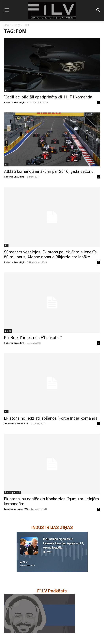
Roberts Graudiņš (14, 102)
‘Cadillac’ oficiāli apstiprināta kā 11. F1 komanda (48, 97)
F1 (6, 90)
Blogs (8, 331)
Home (7, 25)
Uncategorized (13, 492)
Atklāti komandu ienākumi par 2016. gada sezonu (49, 171)
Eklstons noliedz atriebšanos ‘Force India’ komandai (51, 418)
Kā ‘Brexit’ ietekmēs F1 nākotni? (33, 338)
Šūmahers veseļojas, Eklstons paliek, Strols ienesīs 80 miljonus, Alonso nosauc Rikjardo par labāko (50, 254)
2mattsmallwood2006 (16, 424)
